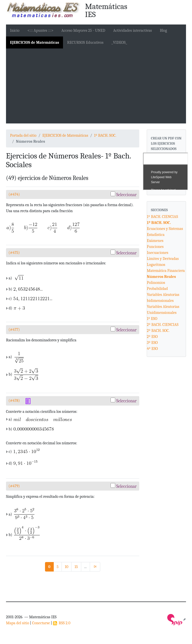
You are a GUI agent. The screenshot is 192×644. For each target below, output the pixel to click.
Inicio (15, 30)
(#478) (14, 401)
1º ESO (152, 319)
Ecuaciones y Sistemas (165, 229)
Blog (163, 30)
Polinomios (156, 283)
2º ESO (152, 337)
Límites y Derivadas (163, 259)
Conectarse (41, 623)
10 (66, 567)
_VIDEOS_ (119, 42)
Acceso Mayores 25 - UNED (83, 30)
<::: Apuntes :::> (40, 30)
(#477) (14, 330)
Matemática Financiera (166, 271)
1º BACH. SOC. (105, 135)
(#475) (14, 253)
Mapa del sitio (17, 623)
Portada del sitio (23, 135)
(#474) (14, 194)
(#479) (14, 486)
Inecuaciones (158, 253)
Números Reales (161, 277)
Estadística (156, 235)
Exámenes (155, 241)
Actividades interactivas (133, 30)
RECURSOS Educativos (85, 42)
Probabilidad (157, 289)
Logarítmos (156, 265)
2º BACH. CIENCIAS (163, 325)
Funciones (155, 247)
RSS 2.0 (62, 623)
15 (76, 567)
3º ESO (152, 343)
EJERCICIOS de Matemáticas (34, 42)
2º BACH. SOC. (158, 331)
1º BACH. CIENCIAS (162, 217)
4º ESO (152, 349)
